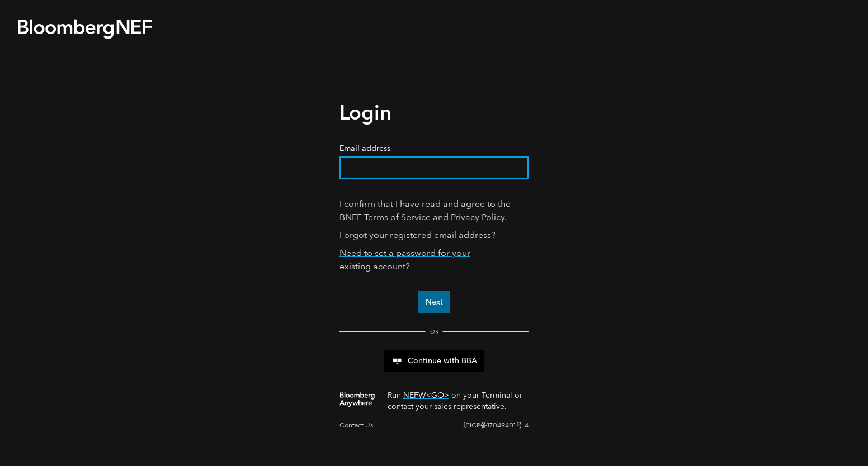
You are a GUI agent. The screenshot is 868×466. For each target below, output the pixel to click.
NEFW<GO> (426, 395)
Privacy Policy (478, 217)
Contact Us (356, 425)
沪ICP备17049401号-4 (496, 425)
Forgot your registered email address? (418, 235)
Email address (434, 161)
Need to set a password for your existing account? (405, 260)
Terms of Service (397, 217)
